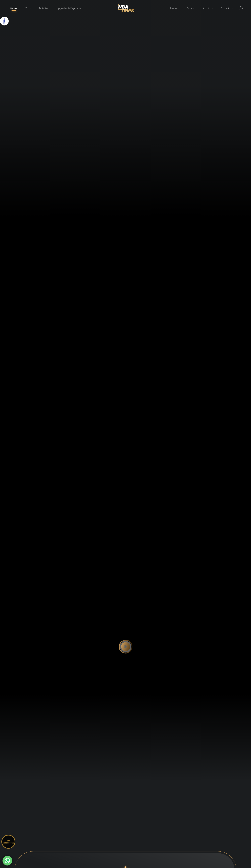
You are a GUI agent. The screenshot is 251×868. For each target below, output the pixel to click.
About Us (208, 8)
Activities (44, 8)
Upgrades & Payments (69, 8)
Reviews (174, 8)
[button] (4, 21)
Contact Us (227, 8)
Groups (190, 8)
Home (14, 8)
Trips (28, 8)
